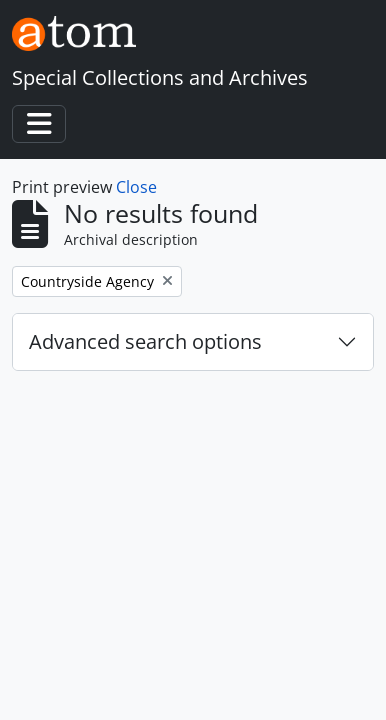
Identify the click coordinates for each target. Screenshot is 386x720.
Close (136, 187)
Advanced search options (145, 341)
